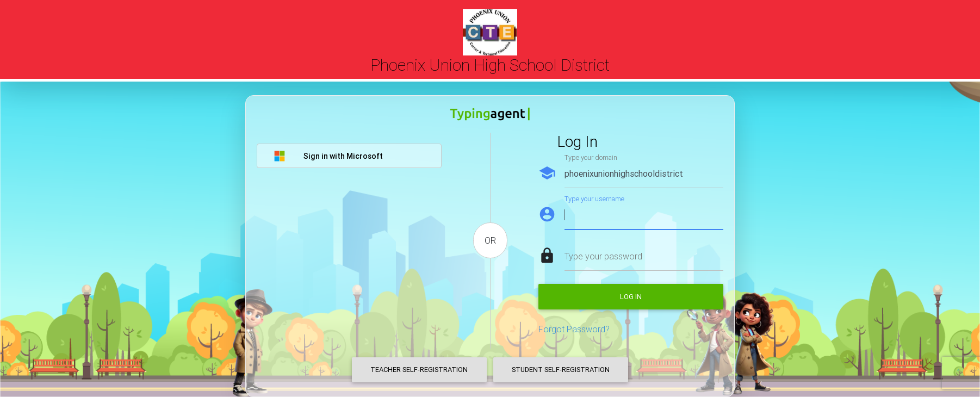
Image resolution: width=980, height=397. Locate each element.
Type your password (603, 256)
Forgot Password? (574, 329)
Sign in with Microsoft (328, 156)
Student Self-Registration (561, 370)
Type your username (594, 199)
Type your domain (591, 157)
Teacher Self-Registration (419, 370)
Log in (631, 297)
